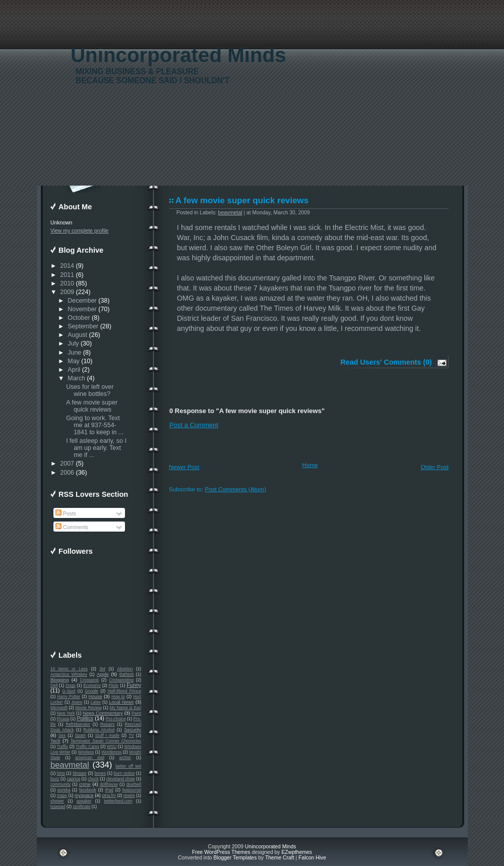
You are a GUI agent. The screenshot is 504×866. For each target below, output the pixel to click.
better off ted (128, 766)
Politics (85, 718)
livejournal (132, 790)
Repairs (108, 724)
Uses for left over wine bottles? (90, 390)
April (74, 370)
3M (102, 669)
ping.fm (109, 795)
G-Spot (69, 691)
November (82, 309)
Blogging (59, 680)
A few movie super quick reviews (92, 406)
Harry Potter (69, 697)
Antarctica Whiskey (69, 674)
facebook (88, 790)
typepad (58, 806)
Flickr (114, 685)
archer (125, 758)
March (76, 378)
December (82, 301)
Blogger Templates (235, 858)
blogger (80, 773)
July (73, 343)
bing (61, 773)
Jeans (77, 702)
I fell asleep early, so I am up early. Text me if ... (96, 448)
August (77, 335)
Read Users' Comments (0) (386, 362)
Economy (92, 685)
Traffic (63, 746)
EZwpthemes (297, 852)
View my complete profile (79, 231)
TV (131, 735)
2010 (67, 283)
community (60, 784)
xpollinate (81, 806)
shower (57, 801)
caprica (73, 779)
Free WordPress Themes (221, 852)
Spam (80, 735)
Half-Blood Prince (125, 691)
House (96, 697)
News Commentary (103, 713)
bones (100, 773)
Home (310, 465)
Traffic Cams (87, 746)
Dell (54, 685)
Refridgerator (78, 724)
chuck (93, 779)
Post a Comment (194, 425)
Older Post (435, 467)
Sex (62, 735)
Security (133, 730)
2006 (67, 473)
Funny (134, 685)
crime (85, 784)
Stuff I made (107, 735)
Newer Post (184, 467)
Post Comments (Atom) (235, 489)
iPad (109, 790)
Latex (96, 702)
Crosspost (89, 680)
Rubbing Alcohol (99, 730)
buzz (55, 779)
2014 (67, 266)
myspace (84, 795)
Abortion (125, 669)
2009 (67, 292)
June (74, 353)
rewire (129, 795)
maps (62, 795)
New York (66, 713)
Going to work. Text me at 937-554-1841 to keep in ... (95, 425)
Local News (121, 702)
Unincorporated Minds (178, 55)
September (83, 326)
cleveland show (121, 779)
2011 (67, 275)
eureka (64, 790)
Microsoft (59, 708)
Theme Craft (280, 858)
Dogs (70, 685)
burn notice (124, 773)
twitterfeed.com (118, 801)
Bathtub (127, 674)
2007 (67, 464)
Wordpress (111, 752)
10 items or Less (69, 669)
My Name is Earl (125, 708)
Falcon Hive (312, 858)
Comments (72, 527)
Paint (136, 713)
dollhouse (109, 784)
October (79, 318)
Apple (103, 674)
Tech (55, 741)
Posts (66, 514)
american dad (90, 758)
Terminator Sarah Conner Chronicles (106, 741)
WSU (112, 746)
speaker (84, 801)
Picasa (63, 719)
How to (118, 697)
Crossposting (121, 680)
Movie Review (89, 708)
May (74, 361)
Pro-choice (116, 719)
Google (91, 691)
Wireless (86, 752)
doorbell (134, 784)
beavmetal (70, 765)
